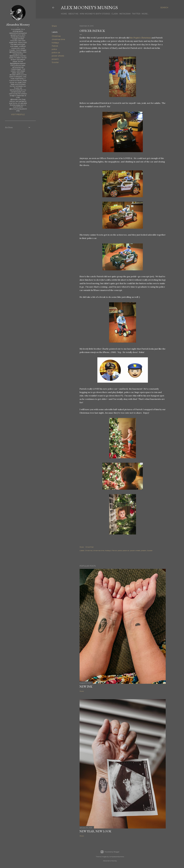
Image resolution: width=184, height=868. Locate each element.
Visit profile (18, 115)
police (54, 49)
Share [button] (54, 26)
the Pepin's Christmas (140, 38)
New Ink (86, 686)
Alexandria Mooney (18, 24)
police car (56, 53)
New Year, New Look (95, 831)
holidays (55, 43)
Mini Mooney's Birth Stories (95, 14)
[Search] (164, 8)
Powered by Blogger (110, 852)
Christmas (56, 36)
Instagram (125, 14)
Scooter (55, 62)
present (55, 59)
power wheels (58, 56)
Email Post (90, 547)
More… (145, 14)
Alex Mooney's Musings (89, 8)
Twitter (136, 14)
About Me (73, 14)
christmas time (58, 39)
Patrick (55, 46)
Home (64, 14)
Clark (115, 14)
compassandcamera (117, 857)
